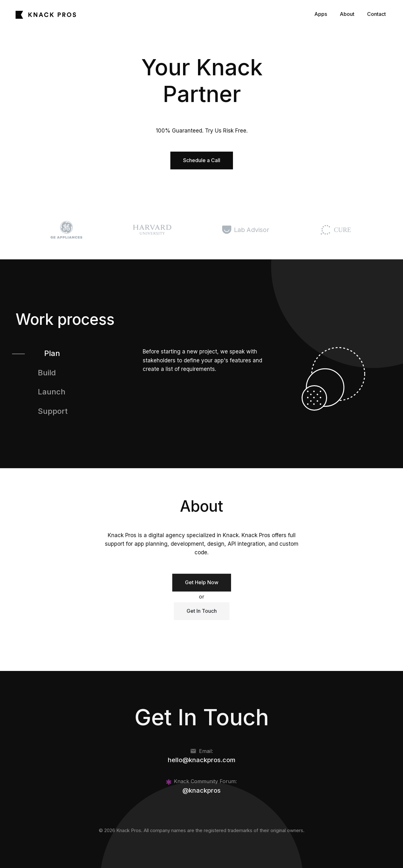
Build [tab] (47, 373)
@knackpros (201, 790)
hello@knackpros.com (202, 760)
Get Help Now (202, 585)
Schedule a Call (202, 160)
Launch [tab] (52, 392)
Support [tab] (53, 411)
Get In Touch (202, 611)
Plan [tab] (52, 353)
